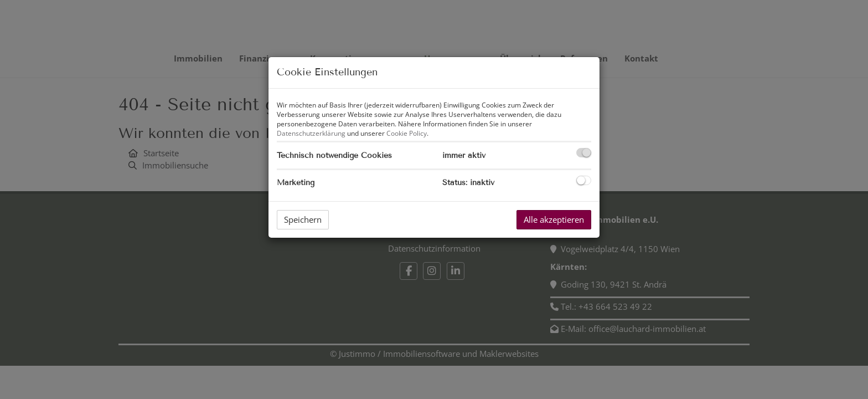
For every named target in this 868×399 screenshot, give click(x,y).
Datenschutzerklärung (311, 133)
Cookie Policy (407, 133)
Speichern (303, 219)
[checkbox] (584, 153)
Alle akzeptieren (554, 219)
